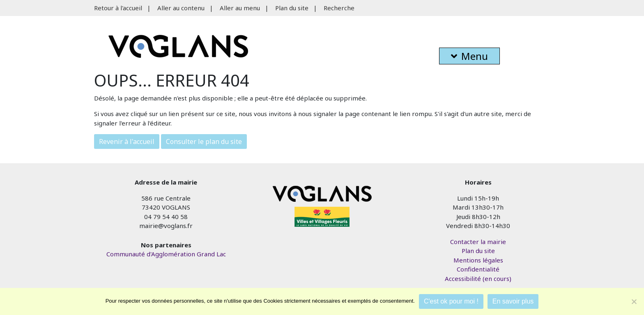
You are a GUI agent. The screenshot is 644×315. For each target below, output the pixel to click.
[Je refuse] (634, 301)
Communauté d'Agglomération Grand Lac (166, 254)
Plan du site (292, 8)
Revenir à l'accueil (127, 142)
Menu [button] (469, 56)
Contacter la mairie (478, 242)
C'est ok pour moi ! (451, 301)
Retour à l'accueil (118, 8)
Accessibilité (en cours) (478, 278)
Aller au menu (240, 8)
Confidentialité (478, 269)
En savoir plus (513, 301)
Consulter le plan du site (204, 142)
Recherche (339, 8)
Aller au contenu (181, 8)
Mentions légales (478, 260)
